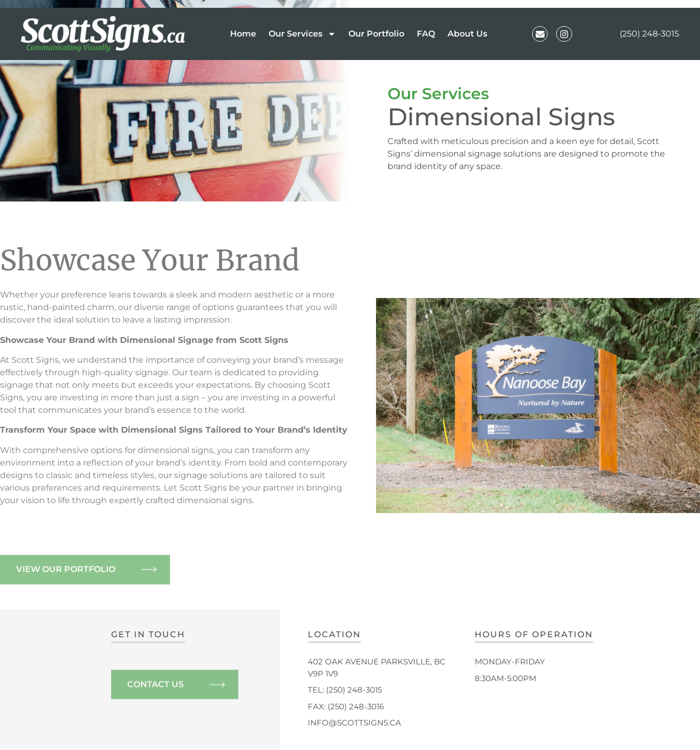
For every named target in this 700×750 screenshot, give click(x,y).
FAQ (426, 34)
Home (243, 34)
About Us (467, 34)
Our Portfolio (376, 34)
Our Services (302, 34)
